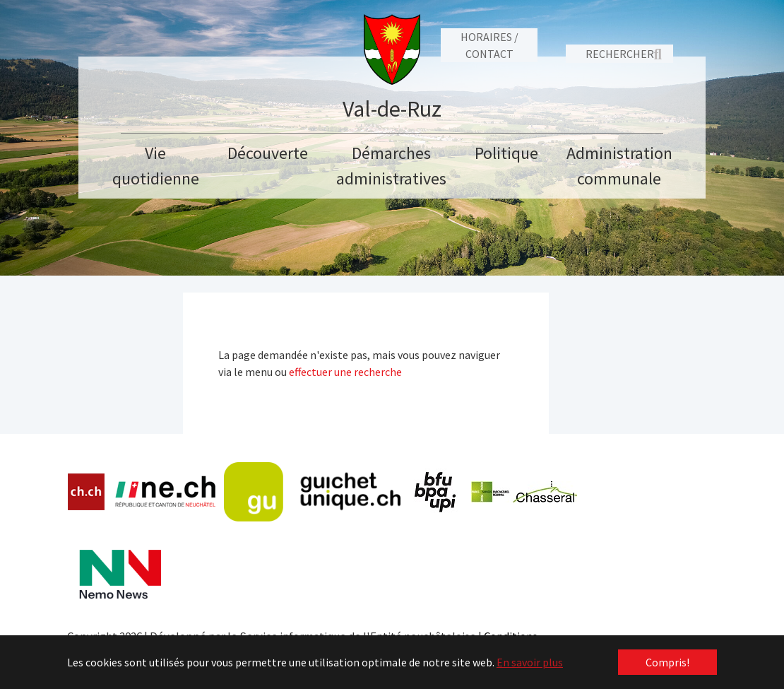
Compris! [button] (667, 662)
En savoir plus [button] (530, 662)
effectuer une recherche (345, 372)
